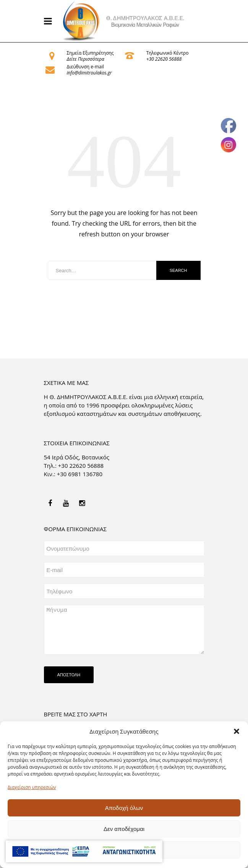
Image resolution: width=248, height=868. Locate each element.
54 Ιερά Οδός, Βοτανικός (77, 457)
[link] (124, 21)
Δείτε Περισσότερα (86, 59)
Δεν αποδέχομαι (124, 829)
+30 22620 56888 (164, 59)
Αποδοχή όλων (124, 808)
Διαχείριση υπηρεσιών (32, 787)
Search (178, 270)
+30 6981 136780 (80, 474)
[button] (237, 731)
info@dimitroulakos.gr (89, 73)
